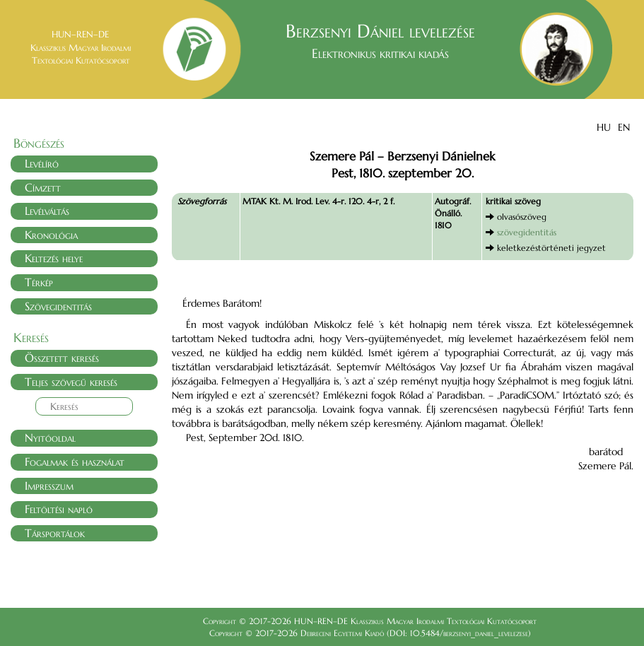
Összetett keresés (62, 358)
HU (604, 127)
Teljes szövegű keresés (71, 382)
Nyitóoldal (50, 437)
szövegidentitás (527, 232)
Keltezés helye (54, 258)
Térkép (39, 282)
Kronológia (51, 235)
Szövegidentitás (58, 306)
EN (624, 127)
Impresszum (49, 486)
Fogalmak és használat (75, 462)
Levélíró (42, 163)
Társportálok (55, 533)
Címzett (43, 187)
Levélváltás (47, 211)
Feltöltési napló (59, 509)
